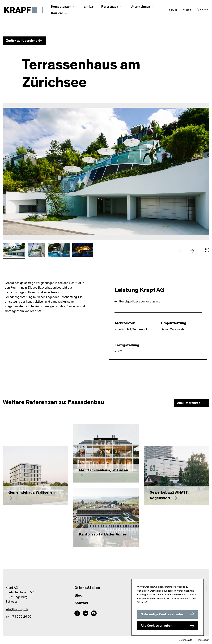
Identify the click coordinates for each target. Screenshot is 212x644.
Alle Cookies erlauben (156, 626)
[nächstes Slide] (194, 251)
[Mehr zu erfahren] (106, 453)
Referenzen (110, 7)
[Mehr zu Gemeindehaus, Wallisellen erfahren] (35, 475)
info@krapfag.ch (17, 609)
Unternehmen (140, 7)
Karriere (57, 13)
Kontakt (187, 10)
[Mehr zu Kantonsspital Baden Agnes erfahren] (106, 517)
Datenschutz (185, 640)
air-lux (88, 7)
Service (173, 10)
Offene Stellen (87, 588)
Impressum (203, 640)
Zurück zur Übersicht (22, 41)
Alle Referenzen (189, 403)
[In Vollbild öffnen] (207, 251)
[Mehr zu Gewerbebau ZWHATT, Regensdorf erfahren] (177, 475)
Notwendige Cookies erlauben (163, 614)
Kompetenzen (61, 7)
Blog (78, 595)
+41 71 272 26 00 (19, 617)
